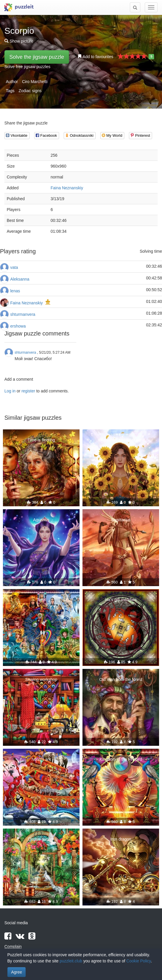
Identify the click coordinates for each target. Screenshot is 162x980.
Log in (10, 391)
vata (14, 267)
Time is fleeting (41, 440)
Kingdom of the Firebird (121, 759)
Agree (17, 972)
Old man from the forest (121, 679)
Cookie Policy (139, 961)
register (28, 391)
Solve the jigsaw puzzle (37, 57)
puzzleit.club (71, 961)
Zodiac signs (30, 91)
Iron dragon (121, 839)
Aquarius (41, 520)
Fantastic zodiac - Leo (121, 440)
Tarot (41, 600)
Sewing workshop (41, 679)
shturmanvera (23, 314)
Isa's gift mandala (121, 600)
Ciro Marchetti (35, 82)
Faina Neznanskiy (67, 188)
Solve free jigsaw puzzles (27, 67)
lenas (15, 291)
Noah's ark (41, 759)
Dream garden (41, 839)
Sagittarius (121, 520)
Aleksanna (20, 279)
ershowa (18, 326)
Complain (13, 947)
